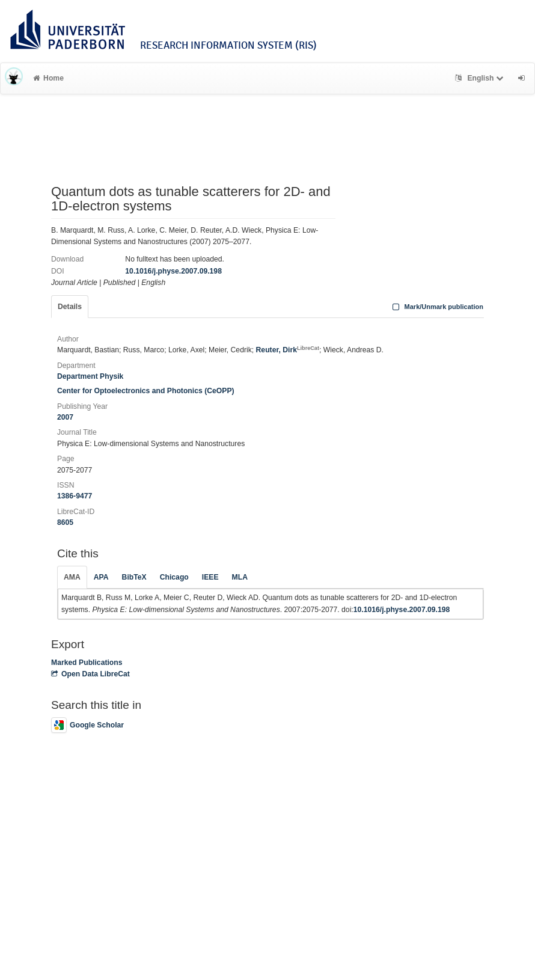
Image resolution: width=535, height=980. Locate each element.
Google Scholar (87, 725)
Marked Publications (87, 663)
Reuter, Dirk (288, 350)
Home (48, 78)
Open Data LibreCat (90, 674)
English (481, 78)
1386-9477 (75, 496)
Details (70, 307)
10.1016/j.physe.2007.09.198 (173, 271)
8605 (65, 522)
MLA (240, 577)
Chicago (174, 577)
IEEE (210, 577)
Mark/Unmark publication (437, 307)
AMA (72, 577)
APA (101, 577)
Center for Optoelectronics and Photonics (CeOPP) (146, 391)
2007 (65, 417)
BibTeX (134, 577)
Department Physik (90, 376)
